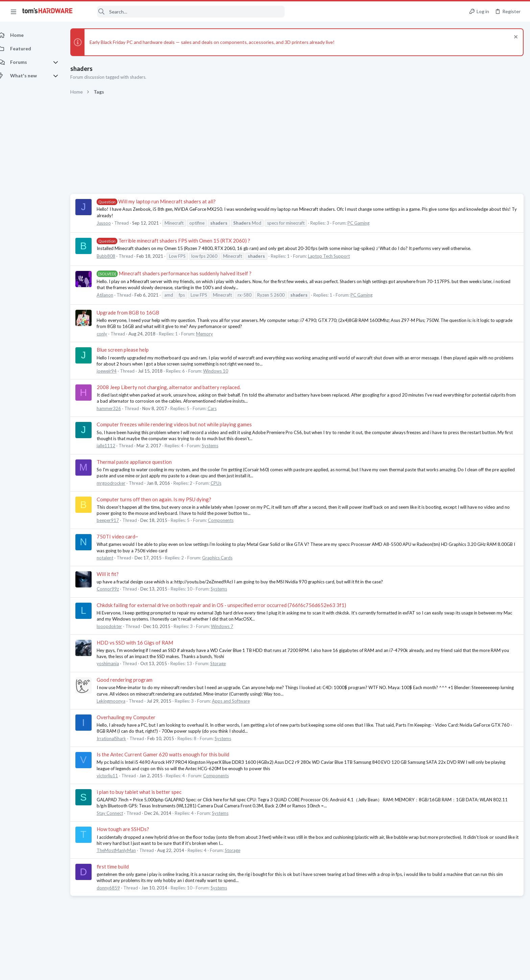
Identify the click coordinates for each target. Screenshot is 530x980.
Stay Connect (117, 813)
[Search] (183, 12)
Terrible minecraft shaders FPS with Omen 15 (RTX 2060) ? (181, 241)
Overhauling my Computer (134, 717)
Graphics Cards (225, 558)
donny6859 (116, 888)
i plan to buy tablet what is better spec (147, 792)
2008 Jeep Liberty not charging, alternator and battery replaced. (176, 387)
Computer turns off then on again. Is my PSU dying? (161, 499)
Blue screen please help (130, 350)
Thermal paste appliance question (142, 462)
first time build (120, 866)
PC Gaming (366, 223)
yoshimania (115, 663)
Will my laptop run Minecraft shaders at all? (164, 201)
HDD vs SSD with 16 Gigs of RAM (142, 643)
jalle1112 (113, 446)
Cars (220, 408)
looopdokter (117, 626)
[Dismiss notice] (515, 38)
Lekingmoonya (118, 701)
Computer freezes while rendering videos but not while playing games (182, 424)
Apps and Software (238, 701)
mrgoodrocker (118, 483)
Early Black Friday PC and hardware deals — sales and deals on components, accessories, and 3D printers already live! (220, 42)
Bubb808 (113, 256)
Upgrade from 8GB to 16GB (135, 312)
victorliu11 (115, 776)
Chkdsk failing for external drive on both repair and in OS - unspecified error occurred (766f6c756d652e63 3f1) (229, 605)
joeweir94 (114, 371)
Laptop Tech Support (336, 256)
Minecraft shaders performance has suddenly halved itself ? (182, 273)
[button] (14, 11)
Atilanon (112, 295)
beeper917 (115, 520)
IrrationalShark (119, 738)
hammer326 (116, 408)
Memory (212, 334)
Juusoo (111, 223)
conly (109, 334)
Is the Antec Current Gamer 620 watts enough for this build (170, 754)
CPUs (223, 483)
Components (228, 520)
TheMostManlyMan (124, 850)
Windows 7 (230, 626)
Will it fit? (115, 574)
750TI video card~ (125, 536)
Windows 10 (223, 371)
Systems (218, 446)
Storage (225, 663)
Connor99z (115, 589)
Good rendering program (132, 680)
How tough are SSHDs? (130, 829)
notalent (112, 558)
